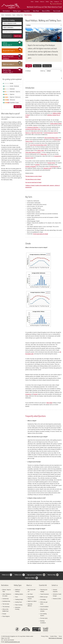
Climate (37, 2)
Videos (47, 2)
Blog (51, 2)
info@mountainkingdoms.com (12, 642)
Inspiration (27, 11)
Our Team (30, 594)
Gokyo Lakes (41, 150)
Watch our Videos (30, 578)
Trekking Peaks (19, 599)
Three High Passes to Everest (33, 152)
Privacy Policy (45, 636)
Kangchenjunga (54, 166)
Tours (16, 597)
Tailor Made (36, 11)
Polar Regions (6, 616)
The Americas (6, 607)
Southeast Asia (6, 601)
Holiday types (17, 11)
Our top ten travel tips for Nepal (33, 182)
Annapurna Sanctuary (33, 127)
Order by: (43, 71)
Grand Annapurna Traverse (51, 133)
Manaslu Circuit (48, 168)
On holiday (43, 599)
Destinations (6, 11)
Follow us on (5, 575)
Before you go (44, 597)
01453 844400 (57, 4)
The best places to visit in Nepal (34, 176)
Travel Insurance (45, 594)
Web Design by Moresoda (55, 638)
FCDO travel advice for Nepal (40, 234)
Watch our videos (32, 601)
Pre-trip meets (44, 618)
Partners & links (57, 599)
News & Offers (46, 11)
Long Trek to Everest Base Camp (38, 145)
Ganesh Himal (51, 163)
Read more (18, 107)
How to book (57, 11)
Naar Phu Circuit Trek (37, 133)
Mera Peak (44, 154)
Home (32, 2)
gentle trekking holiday (56, 124)
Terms (60, 636)
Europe (4, 614)
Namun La (28, 133)
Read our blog (52, 575)
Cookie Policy (54, 636)
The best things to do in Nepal (33, 179)
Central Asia (6, 599)
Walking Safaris (19, 594)
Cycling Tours (19, 602)
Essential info (43, 585)
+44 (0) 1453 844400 (9, 640)
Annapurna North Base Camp (33, 129)
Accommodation (44, 607)
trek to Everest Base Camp (51, 138)
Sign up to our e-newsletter (35, 575)
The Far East (6, 604)
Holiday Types (18, 585)
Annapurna (28, 394)
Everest (35, 394)
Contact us (56, 2)
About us (42, 2)
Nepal (14, 15)
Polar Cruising (19, 605)
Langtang (37, 165)
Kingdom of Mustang (31, 166)
